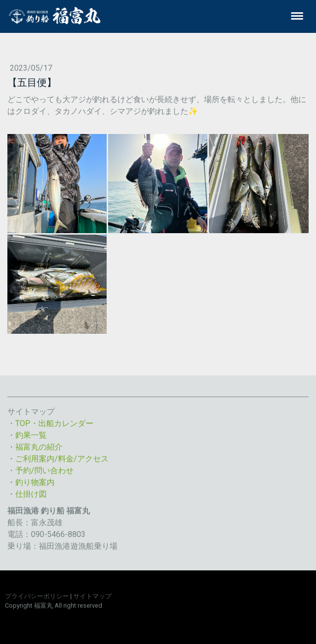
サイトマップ (92, 596)
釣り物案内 (35, 482)
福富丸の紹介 (39, 447)
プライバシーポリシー (37, 596)
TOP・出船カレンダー (54, 423)
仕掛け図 (31, 494)
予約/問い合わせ (44, 470)
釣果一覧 (31, 435)
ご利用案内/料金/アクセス (62, 459)
